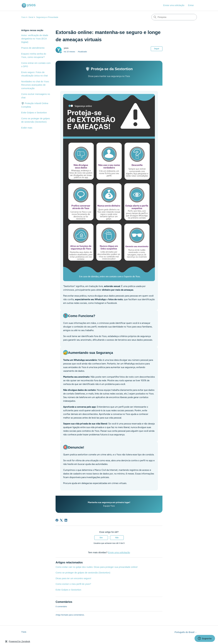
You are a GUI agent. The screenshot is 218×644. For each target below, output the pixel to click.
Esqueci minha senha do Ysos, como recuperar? (34, 55)
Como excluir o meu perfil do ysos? (73, 584)
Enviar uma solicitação (174, 5)
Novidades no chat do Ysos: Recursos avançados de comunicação (35, 85)
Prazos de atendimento (33, 48)
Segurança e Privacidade (47, 17)
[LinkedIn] (66, 520)
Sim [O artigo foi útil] (101, 538)
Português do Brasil (186, 632)
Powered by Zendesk (19, 641)
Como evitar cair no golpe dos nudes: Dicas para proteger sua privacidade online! (97, 567)
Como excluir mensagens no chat (36, 96)
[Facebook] (57, 520)
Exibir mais (27, 128)
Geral (31, 17)
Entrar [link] (191, 5)
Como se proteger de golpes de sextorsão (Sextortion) (36, 120)
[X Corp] (61, 520)
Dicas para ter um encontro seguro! (73, 578)
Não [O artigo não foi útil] (117, 538)
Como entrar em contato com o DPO (36, 65)
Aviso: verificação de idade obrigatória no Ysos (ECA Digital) (35, 39)
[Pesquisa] (174, 17)
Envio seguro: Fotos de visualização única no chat (34, 74)
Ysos (23, 17)
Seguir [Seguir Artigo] (157, 49)
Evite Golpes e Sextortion (34, 113)
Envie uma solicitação (119, 552)
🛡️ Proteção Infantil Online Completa (35, 105)
